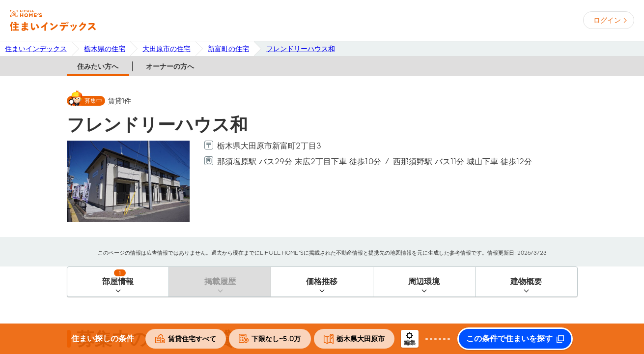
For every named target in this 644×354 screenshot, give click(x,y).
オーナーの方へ (170, 66)
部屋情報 (118, 278)
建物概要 (526, 281)
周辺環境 (424, 281)
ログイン (607, 20)
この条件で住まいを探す (509, 339)
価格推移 (322, 281)
